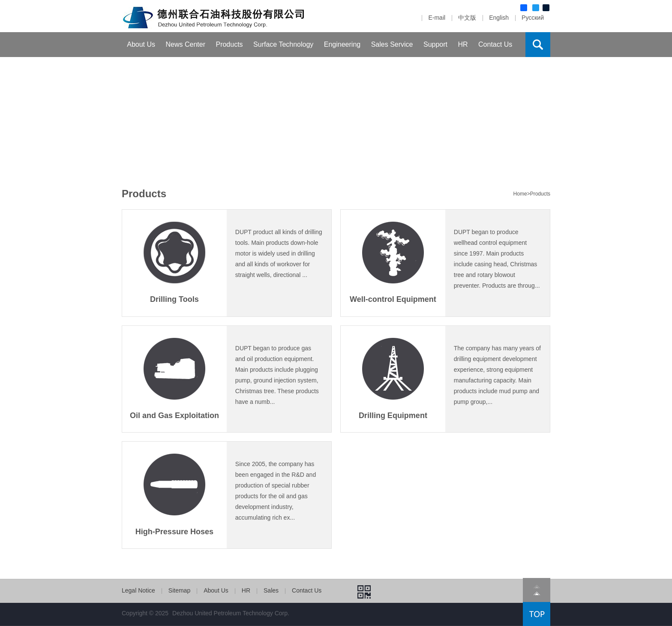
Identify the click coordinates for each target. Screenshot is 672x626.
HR (463, 44)
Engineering (342, 44)
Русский (533, 18)
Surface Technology (283, 44)
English (499, 18)
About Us (141, 44)
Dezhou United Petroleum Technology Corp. (231, 613)
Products (229, 44)
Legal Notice (138, 590)
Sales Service (392, 44)
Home (520, 194)
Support (435, 44)
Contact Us (495, 44)
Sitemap (179, 590)
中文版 (467, 18)
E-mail (437, 18)
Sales (271, 590)
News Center (186, 44)
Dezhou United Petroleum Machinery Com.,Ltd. (214, 16)
